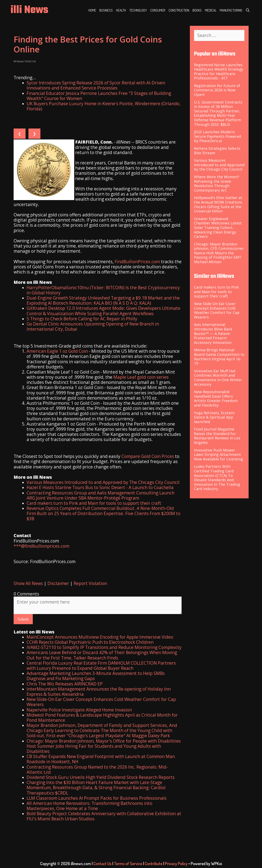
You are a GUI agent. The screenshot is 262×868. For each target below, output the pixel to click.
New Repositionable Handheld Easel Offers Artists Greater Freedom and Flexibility (216, 398)
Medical (211, 10)
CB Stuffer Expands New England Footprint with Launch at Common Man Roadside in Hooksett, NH (101, 759)
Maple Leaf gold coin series (141, 377)
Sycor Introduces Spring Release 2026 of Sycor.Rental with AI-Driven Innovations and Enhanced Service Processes (96, 85)
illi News (29, 10)
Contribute (154, 863)
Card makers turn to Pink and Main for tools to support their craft (94, 503)
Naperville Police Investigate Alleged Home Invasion (79, 710)
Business (106, 10)
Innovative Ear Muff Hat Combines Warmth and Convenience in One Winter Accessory (218, 378)
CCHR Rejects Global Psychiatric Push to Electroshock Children (90, 642)
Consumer (158, 10)
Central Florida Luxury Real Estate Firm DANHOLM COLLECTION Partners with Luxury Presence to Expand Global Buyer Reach (101, 666)
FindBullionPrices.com (137, 262)
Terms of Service (128, 863)
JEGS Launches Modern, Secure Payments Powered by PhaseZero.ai (217, 136)
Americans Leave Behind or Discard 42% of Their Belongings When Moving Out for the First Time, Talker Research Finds (102, 655)
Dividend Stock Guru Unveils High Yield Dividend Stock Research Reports (101, 777)
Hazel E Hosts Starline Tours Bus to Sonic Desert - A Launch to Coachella (100, 487)
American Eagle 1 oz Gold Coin (57, 351)
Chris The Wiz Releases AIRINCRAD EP (65, 684)
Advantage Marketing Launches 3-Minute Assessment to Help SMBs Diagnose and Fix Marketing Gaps (96, 676)
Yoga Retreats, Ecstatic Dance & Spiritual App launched (214, 417)
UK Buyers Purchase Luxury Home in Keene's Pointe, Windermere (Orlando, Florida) (103, 106)
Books (197, 10)
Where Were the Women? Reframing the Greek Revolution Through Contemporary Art (217, 183)
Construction (179, 10)
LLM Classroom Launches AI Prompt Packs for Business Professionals (97, 798)
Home (92, 10)
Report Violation (90, 583)
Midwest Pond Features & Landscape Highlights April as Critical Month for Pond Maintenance (102, 718)
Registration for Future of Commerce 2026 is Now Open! (217, 90)
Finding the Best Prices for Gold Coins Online (88, 44)
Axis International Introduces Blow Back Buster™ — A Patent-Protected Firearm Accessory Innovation (213, 333)
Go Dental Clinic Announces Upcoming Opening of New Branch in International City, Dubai (93, 326)
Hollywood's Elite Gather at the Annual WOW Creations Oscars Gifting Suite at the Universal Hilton (218, 204)
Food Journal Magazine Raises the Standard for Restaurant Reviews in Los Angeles (217, 436)
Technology (138, 10)
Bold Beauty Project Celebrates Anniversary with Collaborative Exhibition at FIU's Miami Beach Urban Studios (104, 816)
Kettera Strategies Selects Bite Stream (217, 151)
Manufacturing (231, 10)
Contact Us (102, 863)
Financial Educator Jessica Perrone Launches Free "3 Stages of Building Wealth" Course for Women (99, 96)
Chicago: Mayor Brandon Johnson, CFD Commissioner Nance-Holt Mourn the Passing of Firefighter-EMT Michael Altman (219, 253)
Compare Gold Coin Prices (148, 456)
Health (121, 10)
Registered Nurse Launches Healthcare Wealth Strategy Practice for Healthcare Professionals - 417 (219, 71)
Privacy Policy (176, 863)
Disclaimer (58, 583)
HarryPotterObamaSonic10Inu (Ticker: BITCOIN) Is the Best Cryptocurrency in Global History (103, 290)
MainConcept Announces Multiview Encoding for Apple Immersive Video (100, 637)
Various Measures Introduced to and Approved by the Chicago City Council (219, 165)
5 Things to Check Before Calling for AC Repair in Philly (82, 319)
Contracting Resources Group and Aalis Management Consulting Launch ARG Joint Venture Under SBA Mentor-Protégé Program (100, 495)
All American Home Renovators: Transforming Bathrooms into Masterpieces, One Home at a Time (89, 806)
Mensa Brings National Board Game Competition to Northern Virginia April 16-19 (219, 357)
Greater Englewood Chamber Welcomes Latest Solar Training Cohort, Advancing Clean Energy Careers (218, 228)
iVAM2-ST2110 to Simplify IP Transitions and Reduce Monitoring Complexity (104, 647)
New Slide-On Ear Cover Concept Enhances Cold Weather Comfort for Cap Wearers (101, 702)
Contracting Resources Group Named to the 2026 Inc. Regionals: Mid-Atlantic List (97, 770)
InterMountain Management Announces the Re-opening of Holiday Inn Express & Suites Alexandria (99, 692)
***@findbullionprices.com (41, 546)
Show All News (28, 583)
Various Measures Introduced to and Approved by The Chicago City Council (103, 482)
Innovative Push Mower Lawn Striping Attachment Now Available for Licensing (219, 455)
